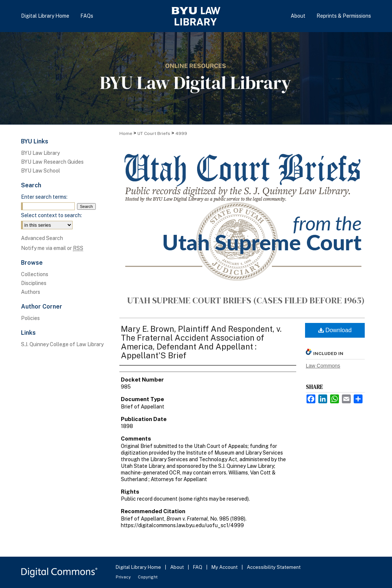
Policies (30, 318)
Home (126, 133)
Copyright (148, 577)
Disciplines (34, 283)
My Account (225, 567)
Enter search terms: (44, 197)
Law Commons (323, 366)
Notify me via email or (52, 248)
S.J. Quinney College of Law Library (62, 344)
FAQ (198, 567)
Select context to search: (51, 215)
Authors (31, 292)
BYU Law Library (40, 153)
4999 (181, 133)
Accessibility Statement (274, 567)
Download (335, 330)
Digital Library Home (139, 567)
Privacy (124, 577)
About (178, 567)
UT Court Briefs (154, 133)
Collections (35, 274)
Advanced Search (42, 238)
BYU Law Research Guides (52, 162)
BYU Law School (41, 171)
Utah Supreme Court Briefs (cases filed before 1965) (246, 300)
